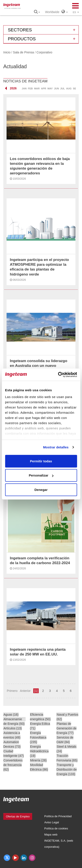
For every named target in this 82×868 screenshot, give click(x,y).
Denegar (41, 489)
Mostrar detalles (56, 447)
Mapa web (51, 835)
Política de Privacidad (58, 816)
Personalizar (41, 475)
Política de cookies (56, 828)
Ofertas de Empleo (18, 816)
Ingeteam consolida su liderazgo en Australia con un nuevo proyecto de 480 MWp (39, 366)
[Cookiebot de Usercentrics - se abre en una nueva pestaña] (58, 375)
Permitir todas (41, 461)
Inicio (7, 52)
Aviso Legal (52, 822)
